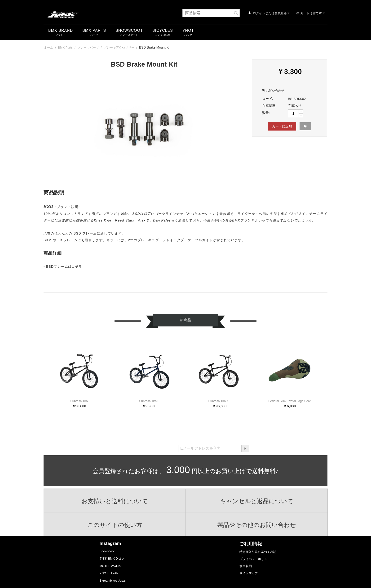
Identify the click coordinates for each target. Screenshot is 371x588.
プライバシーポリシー (255, 559)
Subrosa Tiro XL (219, 401)
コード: (268, 99)
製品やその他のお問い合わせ (257, 525)
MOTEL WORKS (111, 566)
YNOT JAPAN (109, 573)
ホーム (49, 47)
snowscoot (129, 30)
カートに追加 (282, 126)
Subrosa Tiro (79, 401)
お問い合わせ (273, 91)
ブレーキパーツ (88, 47)
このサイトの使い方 (115, 525)
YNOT (188, 30)
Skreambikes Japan (113, 581)
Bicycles (163, 30)
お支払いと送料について (115, 501)
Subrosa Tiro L (149, 401)
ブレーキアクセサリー (119, 47)
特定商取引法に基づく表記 (258, 552)
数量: (266, 113)
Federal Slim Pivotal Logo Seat (289, 401)
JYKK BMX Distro (112, 559)
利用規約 (246, 566)
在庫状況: (269, 106)
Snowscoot (107, 551)
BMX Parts (94, 30)
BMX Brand (61, 30)
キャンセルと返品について (257, 501)
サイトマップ (249, 573)
